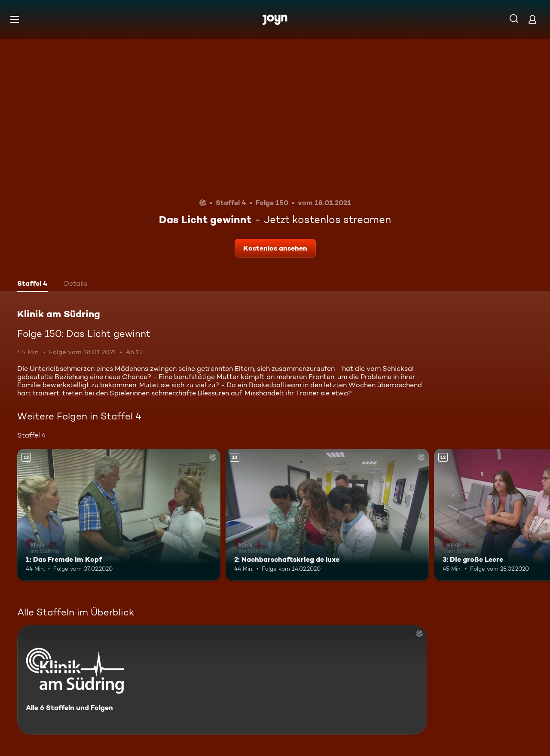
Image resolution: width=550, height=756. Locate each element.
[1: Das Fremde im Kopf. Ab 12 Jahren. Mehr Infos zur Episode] (119, 515)
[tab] (32, 285)
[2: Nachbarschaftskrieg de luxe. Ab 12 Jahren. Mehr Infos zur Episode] (327, 515)
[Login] (532, 19)
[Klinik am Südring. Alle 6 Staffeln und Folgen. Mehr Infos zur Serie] (222, 680)
